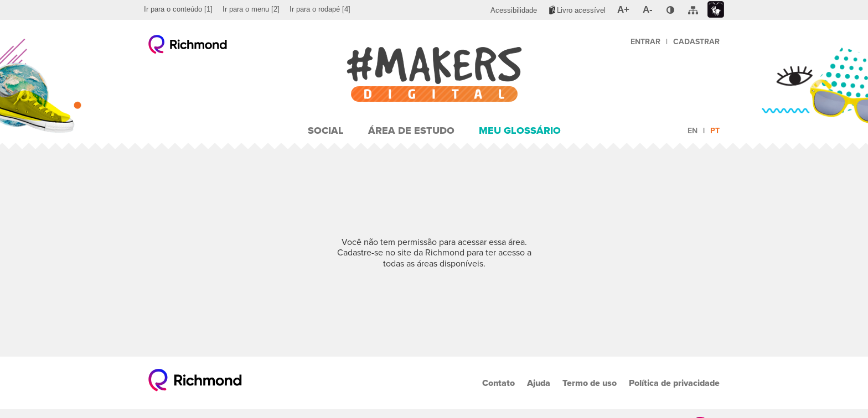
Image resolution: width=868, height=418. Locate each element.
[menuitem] (178, 9)
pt (715, 131)
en (693, 131)
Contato (498, 383)
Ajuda (539, 383)
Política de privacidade (674, 383)
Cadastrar (696, 42)
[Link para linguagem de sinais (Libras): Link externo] (716, 10)
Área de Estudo (411, 130)
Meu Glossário (520, 130)
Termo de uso (590, 383)
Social (326, 130)
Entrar (645, 42)
